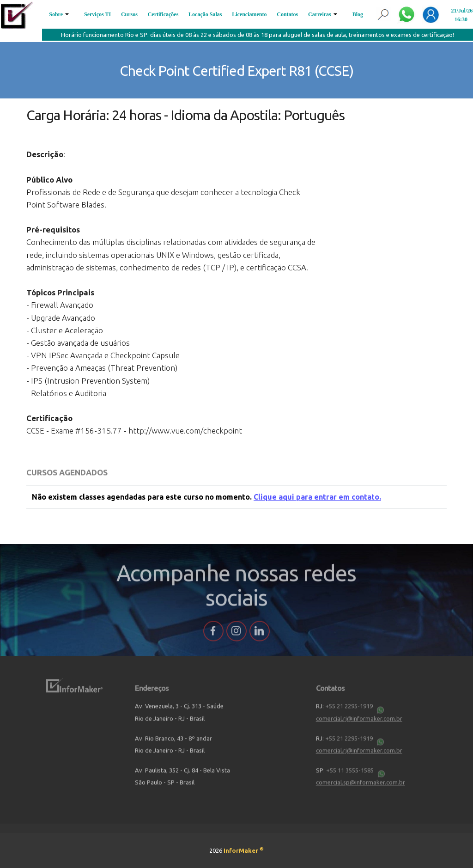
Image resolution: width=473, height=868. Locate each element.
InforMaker (244, 850)
